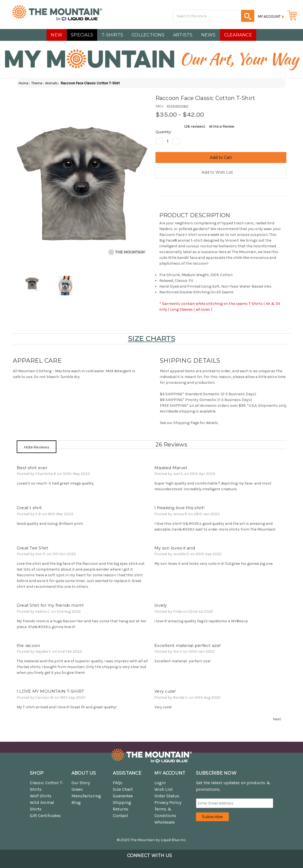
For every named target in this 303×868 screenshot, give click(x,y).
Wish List (164, 789)
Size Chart (123, 789)
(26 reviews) (195, 126)
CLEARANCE (238, 35)
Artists (183, 35)
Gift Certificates (45, 816)
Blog (76, 802)
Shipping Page (186, 423)
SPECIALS (82, 35)
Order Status (167, 796)
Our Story (81, 783)
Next (279, 719)
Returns (121, 809)
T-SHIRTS (112, 35)
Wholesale (165, 822)
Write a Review (222, 126)
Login (160, 783)
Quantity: (164, 132)
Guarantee (123, 796)
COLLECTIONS (148, 35)
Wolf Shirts (41, 796)
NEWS (208, 35)
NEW (57, 35)
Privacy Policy (168, 802)
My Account (269, 17)
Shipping (122, 802)
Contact (120, 816)
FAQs (118, 783)
